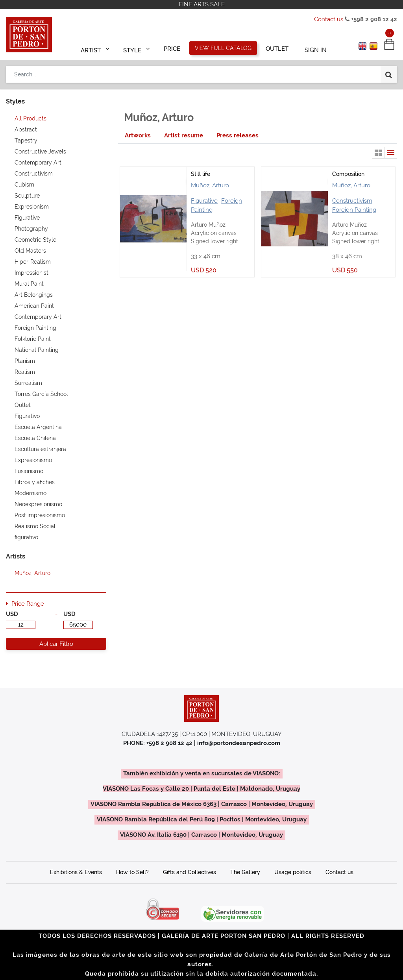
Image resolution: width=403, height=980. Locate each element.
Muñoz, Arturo (210, 185)
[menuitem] (172, 48)
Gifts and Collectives (189, 872)
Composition (348, 174)
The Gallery (245, 872)
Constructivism (352, 201)
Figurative (204, 201)
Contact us (329, 19)
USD (12, 614)
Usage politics (293, 872)
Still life (201, 174)
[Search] (389, 72)
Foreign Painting (354, 210)
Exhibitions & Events (76, 872)
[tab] (138, 136)
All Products (31, 118)
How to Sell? (132, 872)
